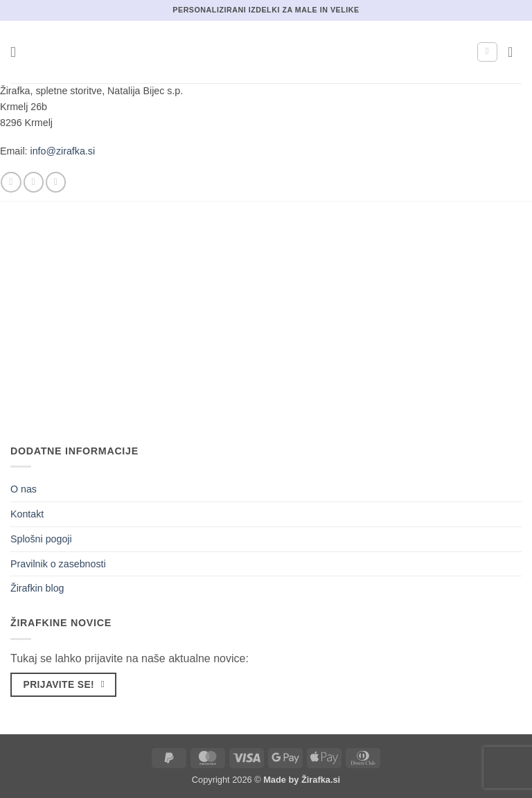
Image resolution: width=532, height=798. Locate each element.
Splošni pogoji (41, 539)
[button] (18, 52)
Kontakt (27, 514)
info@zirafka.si (63, 151)
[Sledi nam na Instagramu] (34, 182)
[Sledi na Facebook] (11, 182)
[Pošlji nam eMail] (56, 182)
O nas (24, 489)
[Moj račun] (487, 52)
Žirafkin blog (37, 588)
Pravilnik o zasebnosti (58, 564)
